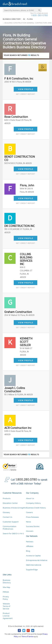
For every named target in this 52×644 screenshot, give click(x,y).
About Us (30, 498)
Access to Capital (33, 556)
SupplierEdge (32, 570)
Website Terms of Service (6, 606)
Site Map (6, 587)
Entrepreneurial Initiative (37, 560)
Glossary (6, 512)
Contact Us (7, 517)
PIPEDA (6, 592)
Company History (33, 503)
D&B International (34, 565)
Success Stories (33, 526)
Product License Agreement (8, 616)
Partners (30, 542)
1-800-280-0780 (39, 15)
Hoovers (30, 531)
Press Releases (32, 517)
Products (7, 498)
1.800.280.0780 (26, 480)
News (28, 522)
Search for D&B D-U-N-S (13, 534)
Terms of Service (27, 637)
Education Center (10, 503)
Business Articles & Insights (14, 508)
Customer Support (11, 522)
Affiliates (30, 546)
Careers (29, 512)
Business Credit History (36, 508)
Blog (28, 551)
